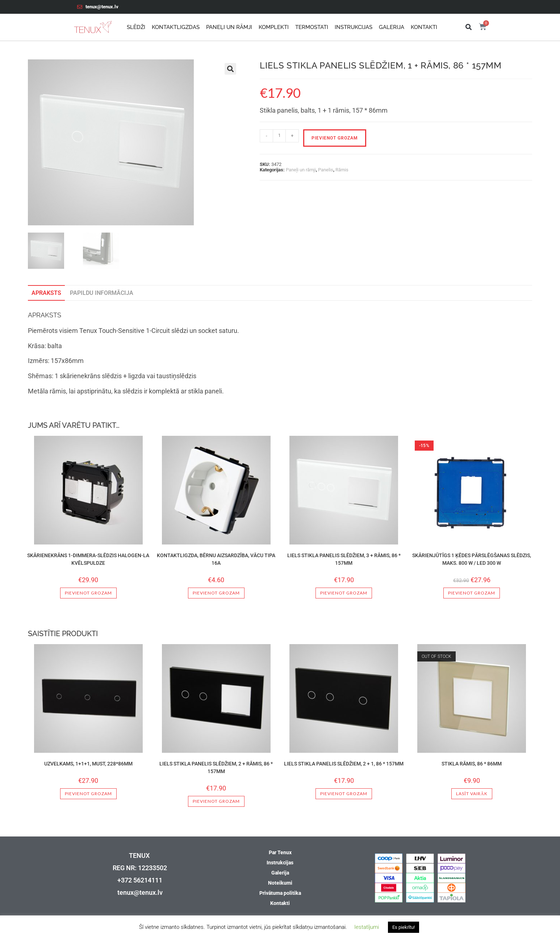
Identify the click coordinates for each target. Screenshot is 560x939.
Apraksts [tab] (46, 293)
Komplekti (274, 27)
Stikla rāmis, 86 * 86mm (472, 764)
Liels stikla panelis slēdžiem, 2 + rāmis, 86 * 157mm (216, 767)
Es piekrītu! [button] (404, 927)
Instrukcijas (354, 27)
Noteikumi (280, 883)
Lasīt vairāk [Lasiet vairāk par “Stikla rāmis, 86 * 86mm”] (472, 794)
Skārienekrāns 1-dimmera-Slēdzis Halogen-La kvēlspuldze (88, 559)
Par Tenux (280, 852)
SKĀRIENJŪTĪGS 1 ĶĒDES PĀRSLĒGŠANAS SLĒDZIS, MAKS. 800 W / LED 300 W (472, 559)
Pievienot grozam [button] (88, 593)
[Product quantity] (279, 136)
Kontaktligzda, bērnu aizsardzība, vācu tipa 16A (216, 559)
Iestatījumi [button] (367, 927)
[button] (469, 27)
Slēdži (136, 27)
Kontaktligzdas (176, 27)
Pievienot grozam (335, 138)
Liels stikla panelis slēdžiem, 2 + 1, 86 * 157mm (344, 764)
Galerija (392, 27)
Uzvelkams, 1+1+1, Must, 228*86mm (88, 764)
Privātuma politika (280, 893)
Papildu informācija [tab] (102, 293)
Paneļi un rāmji (229, 27)
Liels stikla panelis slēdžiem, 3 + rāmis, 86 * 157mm (344, 559)
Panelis (326, 170)
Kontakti (424, 27)
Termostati (312, 27)
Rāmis (342, 170)
